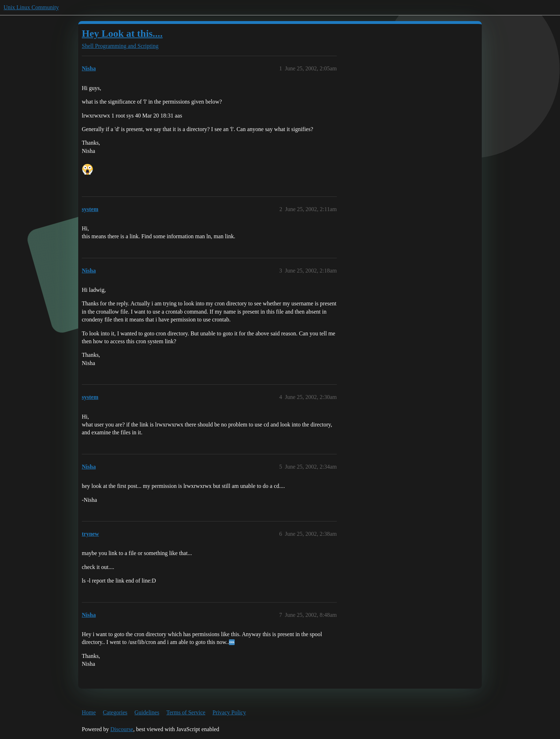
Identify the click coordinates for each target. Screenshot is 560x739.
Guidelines (147, 712)
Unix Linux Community (31, 7)
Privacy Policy (229, 712)
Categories (115, 712)
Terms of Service (186, 712)
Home (89, 712)
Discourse (122, 729)
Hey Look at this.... (122, 33)
